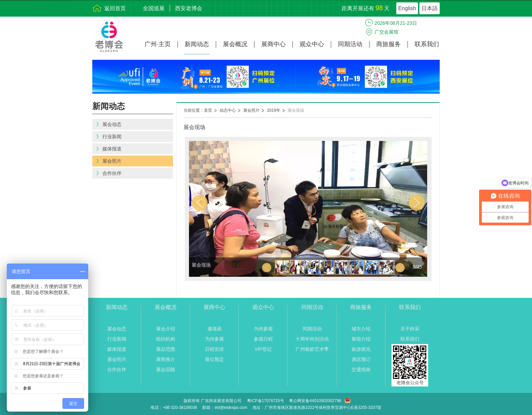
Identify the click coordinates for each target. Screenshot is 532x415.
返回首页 (115, 8)
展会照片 (251, 110)
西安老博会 (189, 8)
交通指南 (361, 369)
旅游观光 (361, 349)
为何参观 (263, 329)
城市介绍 (361, 329)
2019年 (274, 110)
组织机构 (166, 339)
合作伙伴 (117, 369)
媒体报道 (117, 349)
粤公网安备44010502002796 (315, 401)
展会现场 (296, 110)
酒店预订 (361, 359)
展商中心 (273, 44)
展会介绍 (166, 329)
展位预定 (214, 359)
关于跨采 (410, 329)
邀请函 (214, 329)
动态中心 (228, 110)
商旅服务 (388, 44)
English (407, 8)
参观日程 (263, 339)
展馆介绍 (361, 339)
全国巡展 (154, 8)
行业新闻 (117, 339)
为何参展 (214, 339)
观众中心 (312, 44)
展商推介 (166, 359)
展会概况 (235, 44)
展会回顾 (166, 369)
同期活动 (350, 44)
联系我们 (427, 44)
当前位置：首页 (198, 110)
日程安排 (214, 349)
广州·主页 (158, 44)
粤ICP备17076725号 (265, 401)
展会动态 (117, 329)
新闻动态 (197, 44)
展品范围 (166, 349)
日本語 (430, 8)
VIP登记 (263, 349)
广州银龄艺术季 (312, 349)
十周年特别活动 (312, 339)
